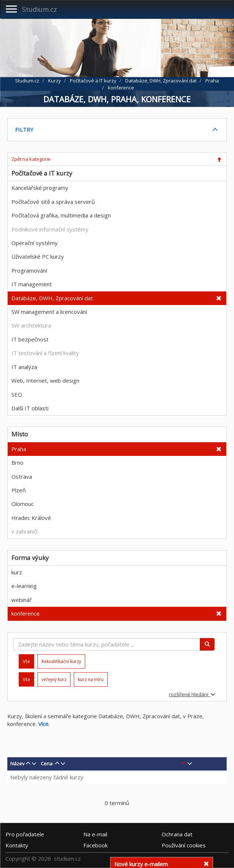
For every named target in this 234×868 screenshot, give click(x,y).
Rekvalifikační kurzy (61, 661)
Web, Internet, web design (45, 380)
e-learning (24, 586)
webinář (21, 600)
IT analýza (24, 367)
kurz (17, 572)
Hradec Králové (31, 518)
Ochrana (177, 834)
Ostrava (22, 476)
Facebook (96, 845)
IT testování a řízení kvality (45, 353)
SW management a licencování (49, 312)
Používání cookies (184, 845)
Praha (19, 449)
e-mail (95, 834)
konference (26, 613)
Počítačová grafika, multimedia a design (61, 215)
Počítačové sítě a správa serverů (53, 202)
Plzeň (19, 490)
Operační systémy (35, 243)
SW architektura (31, 325)
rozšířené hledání (192, 694)
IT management (32, 284)
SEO (17, 394)
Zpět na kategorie (31, 159)
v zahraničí (24, 531)
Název (17, 764)
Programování (29, 270)
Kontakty (17, 845)
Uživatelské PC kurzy (38, 256)
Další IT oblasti (30, 408)
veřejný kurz (54, 679)
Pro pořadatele (25, 834)
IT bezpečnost (30, 339)
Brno (17, 463)
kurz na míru (91, 679)
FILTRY (24, 130)
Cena (47, 764)
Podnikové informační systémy (50, 229)
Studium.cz (39, 9)
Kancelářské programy (40, 188)
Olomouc (23, 504)
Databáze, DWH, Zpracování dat (52, 298)
